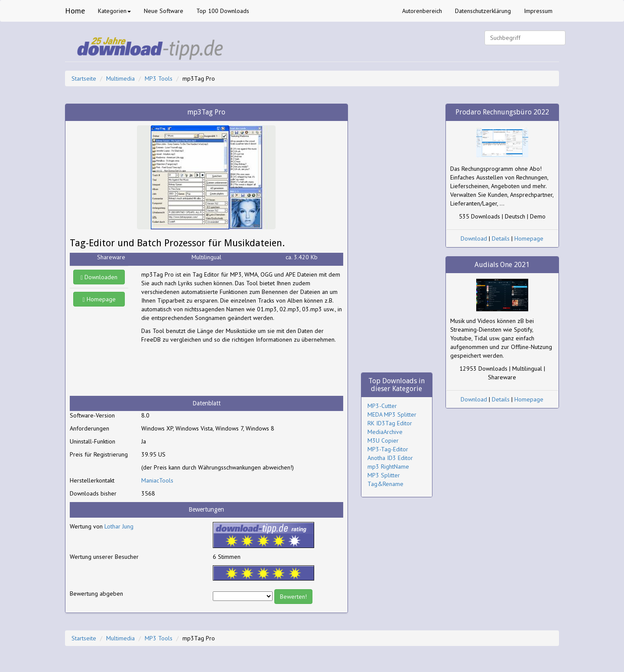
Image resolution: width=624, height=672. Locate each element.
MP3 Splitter (384, 475)
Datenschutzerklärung (483, 11)
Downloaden (99, 277)
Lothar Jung (119, 526)
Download (474, 238)
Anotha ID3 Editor (390, 458)
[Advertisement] (211, 370)
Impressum (538, 11)
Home (75, 11)
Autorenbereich (422, 11)
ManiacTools (157, 480)
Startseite (84, 78)
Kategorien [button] (114, 11)
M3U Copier (383, 440)
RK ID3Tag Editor (390, 423)
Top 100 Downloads (223, 11)
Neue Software (164, 11)
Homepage (99, 299)
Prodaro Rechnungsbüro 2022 (502, 112)
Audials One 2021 (502, 265)
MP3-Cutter (382, 406)
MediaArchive (385, 432)
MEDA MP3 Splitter (392, 414)
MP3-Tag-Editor (388, 449)
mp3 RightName (388, 466)
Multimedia (120, 78)
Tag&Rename (385, 484)
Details (501, 238)
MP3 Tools (159, 78)
